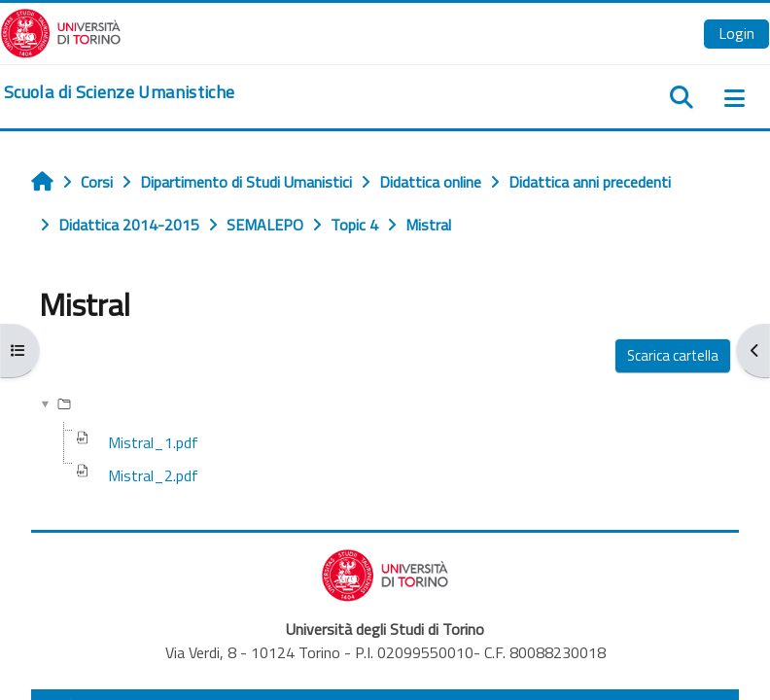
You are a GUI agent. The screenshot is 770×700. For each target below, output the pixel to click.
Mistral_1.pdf (153, 442)
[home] (119, 92)
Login (736, 33)
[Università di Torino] (61, 31)
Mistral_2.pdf (153, 475)
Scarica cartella (673, 355)
